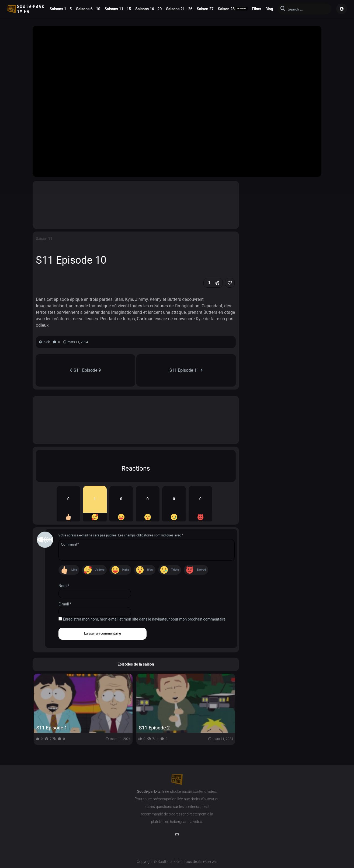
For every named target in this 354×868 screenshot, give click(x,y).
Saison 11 (44, 239)
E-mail (65, 604)
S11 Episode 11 (186, 370)
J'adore (100, 570)
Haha (126, 570)
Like (74, 570)
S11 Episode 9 (85, 370)
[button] (213, 283)
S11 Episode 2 (155, 728)
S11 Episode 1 (52, 728)
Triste (175, 570)
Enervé (201, 570)
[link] (230, 283)
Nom (64, 586)
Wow (150, 570)
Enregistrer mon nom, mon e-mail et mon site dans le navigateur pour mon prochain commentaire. (145, 619)
